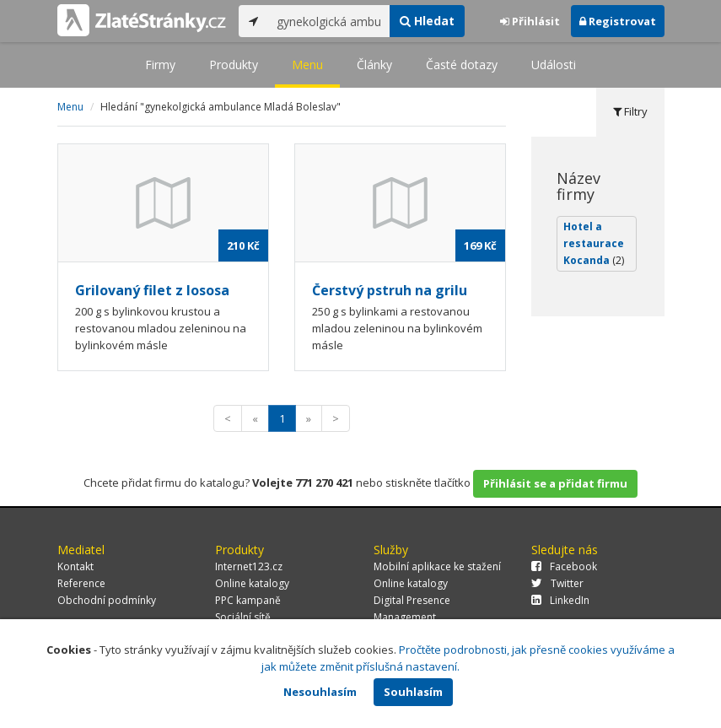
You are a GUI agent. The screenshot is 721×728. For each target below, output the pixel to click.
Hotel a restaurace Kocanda (594, 243)
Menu (307, 65)
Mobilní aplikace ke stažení (437, 566)
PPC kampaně (248, 600)
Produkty (234, 65)
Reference (81, 583)
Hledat (427, 21)
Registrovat (618, 21)
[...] (329, 21)
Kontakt (75, 566)
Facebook (564, 566)
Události (554, 65)
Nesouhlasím (320, 692)
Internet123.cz (249, 566)
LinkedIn (560, 600)
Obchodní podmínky (107, 600)
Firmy (160, 65)
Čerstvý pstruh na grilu (390, 290)
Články (374, 65)
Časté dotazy (462, 65)
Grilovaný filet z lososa (152, 290)
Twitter (557, 583)
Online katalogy (252, 583)
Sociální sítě (243, 617)
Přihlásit (530, 21)
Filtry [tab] (630, 111)
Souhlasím (413, 692)
